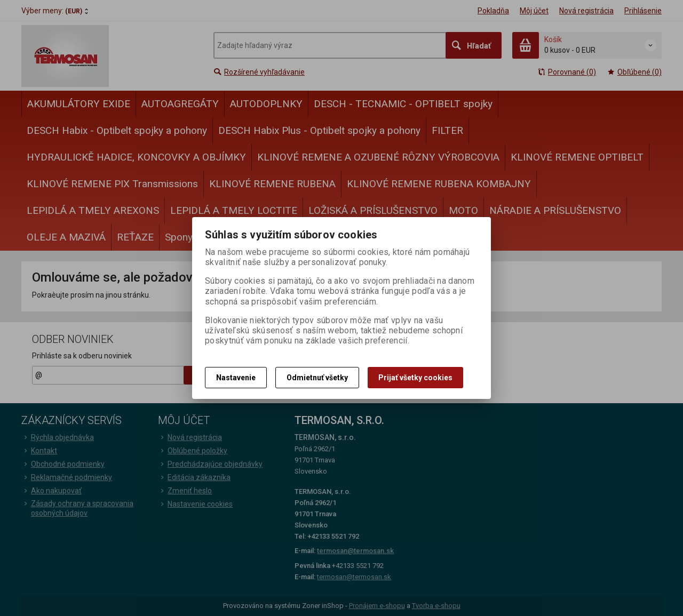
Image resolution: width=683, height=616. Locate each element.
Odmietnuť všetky (317, 378)
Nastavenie (236, 378)
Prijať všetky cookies (415, 378)
